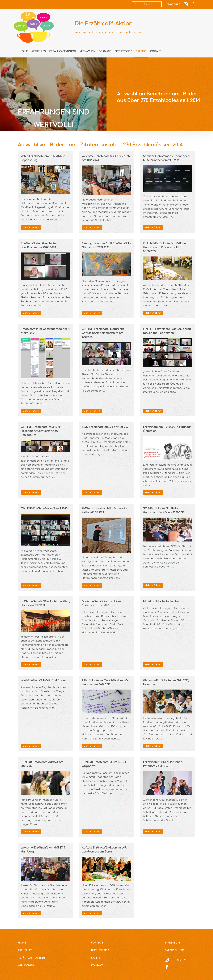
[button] (185, 960)
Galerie (141, 51)
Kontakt (155, 51)
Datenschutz (174, 950)
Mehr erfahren (31, 228)
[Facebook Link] (193, 4)
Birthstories (123, 51)
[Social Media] (167, 959)
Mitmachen (87, 51)
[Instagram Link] (186, 4)
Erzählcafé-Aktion (63, 51)
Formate (105, 51)
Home (24, 51)
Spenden (173, 4)
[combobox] (147, 4)
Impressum (172, 943)
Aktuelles (39, 51)
